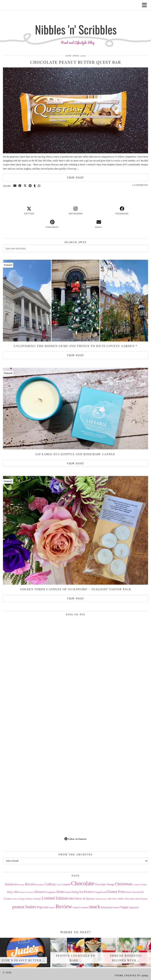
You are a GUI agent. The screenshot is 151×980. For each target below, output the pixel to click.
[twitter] (29, 211)
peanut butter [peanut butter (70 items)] (24, 907)
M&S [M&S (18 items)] (71, 899)
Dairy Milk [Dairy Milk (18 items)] (13, 892)
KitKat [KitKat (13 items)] (15, 899)
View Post (75, 177)
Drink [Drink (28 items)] (60, 892)
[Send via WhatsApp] (39, 186)
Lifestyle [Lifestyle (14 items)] (37, 899)
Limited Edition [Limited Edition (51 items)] (55, 898)
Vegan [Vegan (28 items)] (124, 907)
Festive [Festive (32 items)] (89, 892)
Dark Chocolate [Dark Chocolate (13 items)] (27, 892)
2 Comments (140, 185)
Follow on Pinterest (75, 839)
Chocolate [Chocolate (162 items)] (83, 883)
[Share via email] (15, 186)
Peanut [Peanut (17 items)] (144, 899)
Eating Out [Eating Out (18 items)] (77, 892)
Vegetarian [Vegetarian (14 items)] (134, 907)
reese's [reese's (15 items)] (52, 907)
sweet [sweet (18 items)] (116, 907)
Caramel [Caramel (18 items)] (66, 884)
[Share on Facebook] (20, 186)
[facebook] (122, 211)
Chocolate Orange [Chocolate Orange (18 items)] (105, 884)
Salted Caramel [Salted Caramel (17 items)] (81, 907)
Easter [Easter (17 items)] (68, 892)
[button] (146, 5)
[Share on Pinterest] (30, 186)
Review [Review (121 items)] (64, 906)
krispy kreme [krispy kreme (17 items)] (25, 899)
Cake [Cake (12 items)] (59, 885)
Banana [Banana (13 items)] (21, 884)
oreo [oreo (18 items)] (137, 899)
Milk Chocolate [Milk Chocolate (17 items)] (126, 899)
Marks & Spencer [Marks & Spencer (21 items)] (85, 899)
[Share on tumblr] (35, 186)
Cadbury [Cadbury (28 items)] (50, 884)
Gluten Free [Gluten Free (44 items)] (116, 892)
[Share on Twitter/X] (25, 186)
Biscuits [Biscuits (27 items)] (30, 884)
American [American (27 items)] (11, 884)
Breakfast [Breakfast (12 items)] (40, 885)
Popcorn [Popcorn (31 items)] (42, 907)
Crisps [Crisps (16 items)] (143, 884)
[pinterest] (52, 224)
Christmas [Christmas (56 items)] (123, 884)
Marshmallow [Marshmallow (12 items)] (102, 899)
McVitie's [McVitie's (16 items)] (113, 899)
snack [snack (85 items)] (95, 907)
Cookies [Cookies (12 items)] (136, 885)
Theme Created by (131, 976)
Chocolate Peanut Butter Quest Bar (76, 62)
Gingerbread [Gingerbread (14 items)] (100, 892)
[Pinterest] (39, 654)
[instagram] (75, 211)
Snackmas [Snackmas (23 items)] (107, 907)
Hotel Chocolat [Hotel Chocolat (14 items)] (133, 892)
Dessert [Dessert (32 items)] (39, 892)
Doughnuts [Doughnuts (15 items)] (51, 892)
